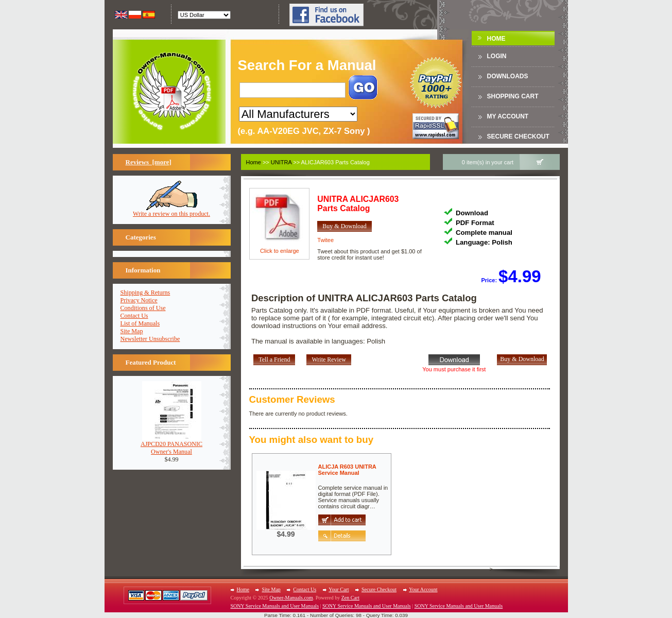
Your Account (423, 589)
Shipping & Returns (145, 293)
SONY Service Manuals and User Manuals (275, 606)
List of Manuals (140, 323)
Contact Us (134, 316)
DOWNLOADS (508, 76)
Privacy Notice (139, 300)
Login (497, 56)
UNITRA (281, 162)
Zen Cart (350, 598)
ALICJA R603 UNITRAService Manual (347, 470)
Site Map (132, 331)
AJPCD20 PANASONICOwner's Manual (171, 445)
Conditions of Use (143, 308)
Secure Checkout (518, 136)
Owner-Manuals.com (291, 598)
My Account (508, 116)
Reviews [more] (149, 162)
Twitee (325, 240)
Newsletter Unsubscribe (150, 339)
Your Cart (339, 589)
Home (496, 39)
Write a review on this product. (171, 211)
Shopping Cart (513, 96)
